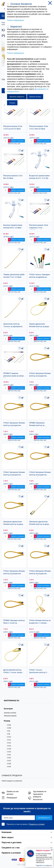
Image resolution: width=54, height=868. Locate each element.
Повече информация (15, 20)
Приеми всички (35, 97)
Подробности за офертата (44, 865)
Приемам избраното (17, 97)
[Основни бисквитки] (8, 4)
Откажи (12, 103)
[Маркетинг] (8, 27)
